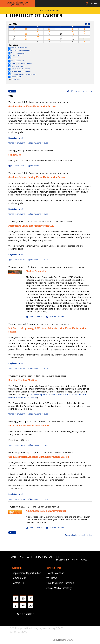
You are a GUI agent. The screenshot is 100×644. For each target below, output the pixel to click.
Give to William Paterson (60, 583)
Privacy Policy (82, 640)
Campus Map (19, 578)
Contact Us (18, 583)
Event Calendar (55, 573)
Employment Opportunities (26, 573)
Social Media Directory (59, 588)
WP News (52, 578)
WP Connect (26, 614)
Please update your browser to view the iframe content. (49, 33)
